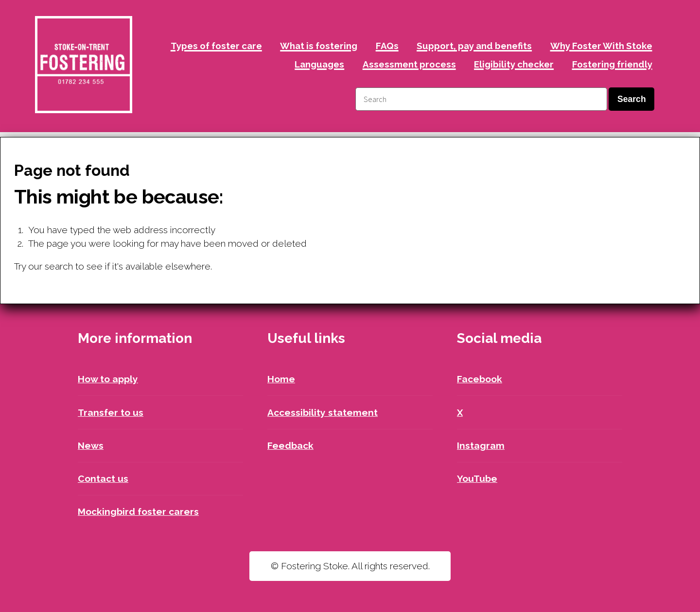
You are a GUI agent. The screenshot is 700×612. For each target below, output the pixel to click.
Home (281, 379)
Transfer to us (111, 412)
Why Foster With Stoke (601, 46)
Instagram (481, 445)
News (91, 445)
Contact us (103, 478)
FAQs (387, 46)
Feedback (290, 445)
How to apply (108, 379)
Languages (319, 64)
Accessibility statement (323, 412)
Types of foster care (216, 46)
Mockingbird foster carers (138, 511)
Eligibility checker (514, 64)
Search (632, 99)
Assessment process (409, 64)
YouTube (477, 478)
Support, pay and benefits (474, 46)
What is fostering (319, 46)
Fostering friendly (612, 64)
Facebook (480, 379)
